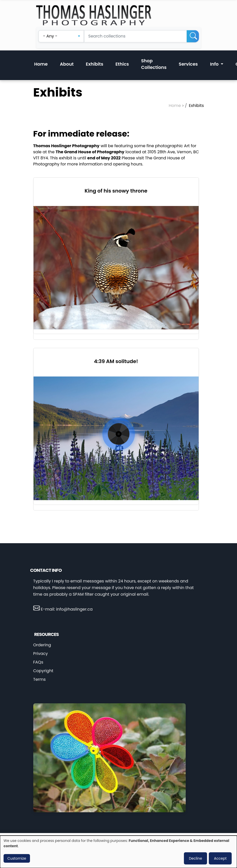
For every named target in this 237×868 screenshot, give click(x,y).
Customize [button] (17, 858)
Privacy (41, 654)
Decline (196, 858)
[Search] (193, 36)
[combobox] (61, 36)
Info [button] (215, 64)
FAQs (38, 662)
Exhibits (95, 64)
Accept (220, 858)
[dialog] (119, 852)
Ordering (42, 645)
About (67, 64)
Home (41, 64)
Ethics (122, 64)
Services (188, 64)
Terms (39, 679)
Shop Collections (154, 64)
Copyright (43, 671)
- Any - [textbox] (50, 36)
